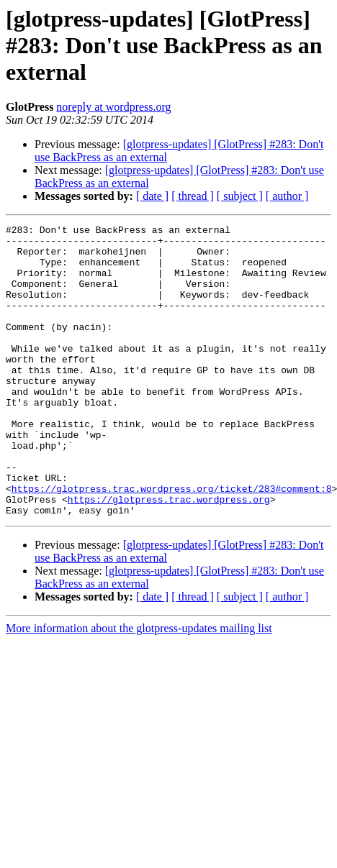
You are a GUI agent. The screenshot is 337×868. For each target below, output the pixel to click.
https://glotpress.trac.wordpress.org (169, 555)
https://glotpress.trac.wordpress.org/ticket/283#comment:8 (172, 542)
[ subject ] (240, 196)
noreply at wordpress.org (113, 107)
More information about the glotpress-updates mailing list (139, 686)
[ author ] (287, 196)
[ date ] (152, 196)
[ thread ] (193, 196)
